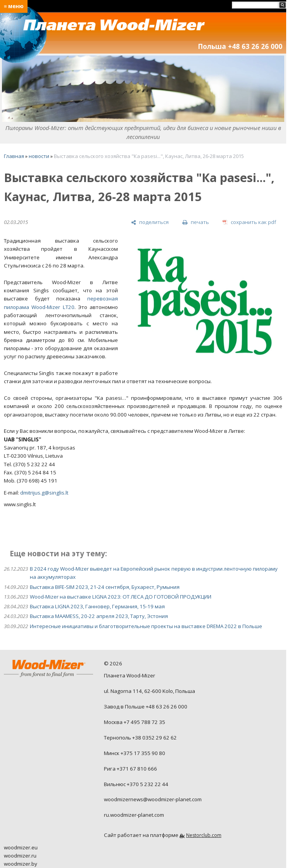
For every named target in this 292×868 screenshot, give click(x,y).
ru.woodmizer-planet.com (134, 815)
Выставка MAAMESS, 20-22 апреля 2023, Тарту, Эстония (99, 616)
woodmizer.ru (20, 856)
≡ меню (14, 6)
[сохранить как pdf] (249, 223)
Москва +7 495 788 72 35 (135, 722)
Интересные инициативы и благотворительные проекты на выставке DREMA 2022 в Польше (146, 626)
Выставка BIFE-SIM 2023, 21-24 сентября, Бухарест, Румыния (105, 587)
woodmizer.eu (21, 847)
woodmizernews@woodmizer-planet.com (153, 799)
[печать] (195, 223)
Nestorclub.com (204, 835)
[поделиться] (150, 223)
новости (39, 156)
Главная (14, 156)
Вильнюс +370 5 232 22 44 (136, 784)
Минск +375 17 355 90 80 (135, 753)
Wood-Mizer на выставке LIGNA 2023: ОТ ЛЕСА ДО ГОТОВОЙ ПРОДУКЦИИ (121, 597)
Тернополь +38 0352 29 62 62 (140, 738)
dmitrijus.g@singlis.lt (44, 493)
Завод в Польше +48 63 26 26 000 (146, 707)
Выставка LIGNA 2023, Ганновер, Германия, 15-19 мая (97, 606)
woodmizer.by (21, 864)
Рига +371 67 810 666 (130, 769)
